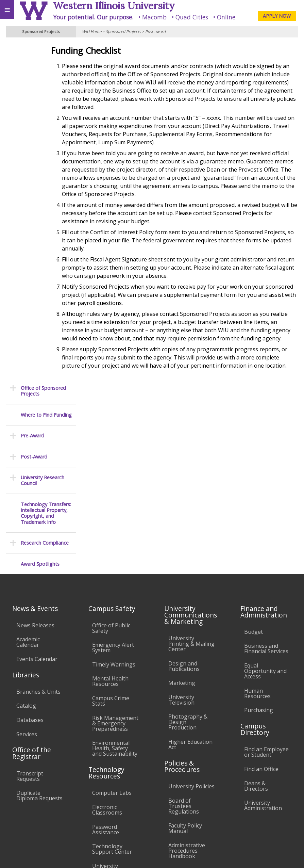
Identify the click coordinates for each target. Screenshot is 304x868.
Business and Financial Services (266, 477)
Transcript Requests (30, 604)
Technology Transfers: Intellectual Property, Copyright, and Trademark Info (46, 175)
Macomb (154, 17)
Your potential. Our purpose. (93, 17)
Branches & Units (38, 519)
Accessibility (20, 805)
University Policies (191, 614)
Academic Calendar (28, 470)
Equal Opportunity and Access (265, 499)
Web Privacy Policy (285, 855)
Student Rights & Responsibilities (190, 720)
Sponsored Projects (123, 31)
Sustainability (101, 805)
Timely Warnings (114, 492)
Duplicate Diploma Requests (39, 623)
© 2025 (159, 855)
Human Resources (257, 521)
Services (27, 562)
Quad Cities (192, 17)
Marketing (182, 511)
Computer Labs (112, 621)
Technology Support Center (112, 677)
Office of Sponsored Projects (43, 53)
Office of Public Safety (111, 456)
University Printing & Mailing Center (191, 471)
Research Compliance (45, 205)
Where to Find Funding (46, 77)
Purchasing (259, 538)
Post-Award (34, 119)
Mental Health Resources (110, 509)
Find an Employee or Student (266, 580)
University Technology (107, 696)
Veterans (139, 805)
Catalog (26, 534)
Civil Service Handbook (183, 701)
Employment (59, 805)
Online (226, 17)
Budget (254, 460)
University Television (181, 528)
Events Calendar (37, 487)
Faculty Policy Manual (185, 656)
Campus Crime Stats (111, 529)
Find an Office (261, 597)
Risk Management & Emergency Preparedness (115, 551)
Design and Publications (184, 494)
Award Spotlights (40, 226)
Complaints (183, 737)
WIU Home (92, 31)
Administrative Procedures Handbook (187, 678)
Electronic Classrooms (107, 638)
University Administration (263, 633)
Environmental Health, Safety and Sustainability (115, 576)
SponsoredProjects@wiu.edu (265, 833)
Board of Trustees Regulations (184, 634)
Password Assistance (106, 657)
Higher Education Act (190, 572)
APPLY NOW (277, 16)
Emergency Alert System (113, 475)
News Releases (35, 453)
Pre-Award (32, 98)
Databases (30, 548)
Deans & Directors (256, 614)
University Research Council (43, 143)
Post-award (155, 31)
